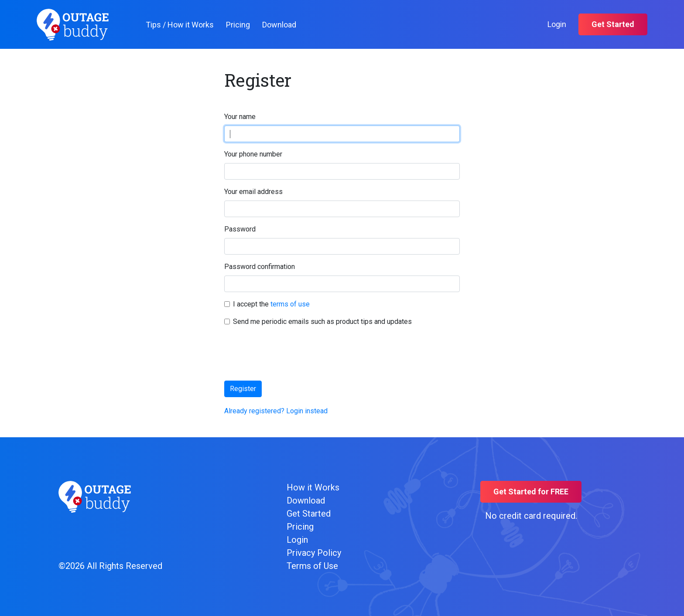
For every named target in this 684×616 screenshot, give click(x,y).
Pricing (238, 25)
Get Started (613, 24)
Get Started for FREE (531, 492)
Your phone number (253, 154)
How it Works (313, 487)
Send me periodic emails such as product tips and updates (322, 322)
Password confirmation (260, 267)
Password (240, 229)
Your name (240, 117)
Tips (180, 25)
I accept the (271, 304)
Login (557, 24)
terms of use (290, 304)
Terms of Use (312, 566)
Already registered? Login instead (276, 411)
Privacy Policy (314, 553)
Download (279, 25)
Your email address (253, 192)
